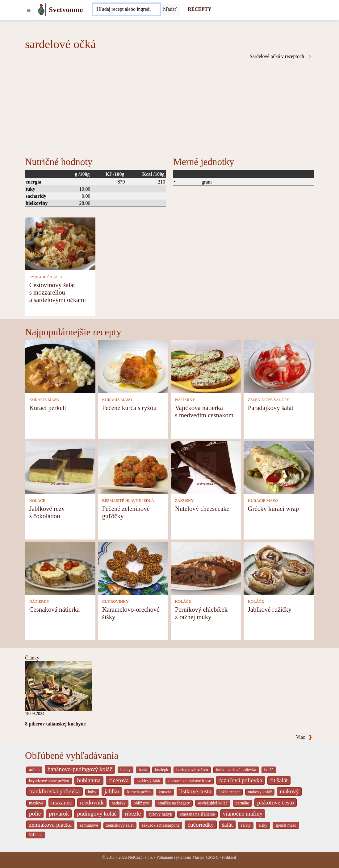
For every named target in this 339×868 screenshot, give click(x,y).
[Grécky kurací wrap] (279, 467)
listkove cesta (195, 791)
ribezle (133, 814)
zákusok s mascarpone (161, 825)
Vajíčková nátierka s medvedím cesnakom (204, 411)
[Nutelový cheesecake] (206, 467)
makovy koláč (260, 792)
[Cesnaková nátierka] (60, 568)
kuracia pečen (139, 792)
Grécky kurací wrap (273, 508)
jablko (112, 791)
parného (242, 803)
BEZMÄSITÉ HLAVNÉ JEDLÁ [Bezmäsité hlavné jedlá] (128, 501)
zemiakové (89, 825)
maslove (36, 803)
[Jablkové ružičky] (279, 568)
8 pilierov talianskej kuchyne (55, 724)
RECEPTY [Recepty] (199, 9)
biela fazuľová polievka (236, 770)
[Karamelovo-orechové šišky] (133, 568)
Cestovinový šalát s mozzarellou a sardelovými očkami (58, 292)
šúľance (36, 835)
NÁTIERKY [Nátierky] (185, 400)
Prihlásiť (229, 857)
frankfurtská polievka (54, 791)
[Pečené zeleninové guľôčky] (133, 467)
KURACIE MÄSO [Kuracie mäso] (44, 400)
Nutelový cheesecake (202, 508)
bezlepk (162, 770)
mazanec (62, 802)
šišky (263, 825)
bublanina (89, 780)
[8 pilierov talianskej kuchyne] (58, 685)
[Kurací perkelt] (60, 366)
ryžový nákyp (160, 814)
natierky (119, 803)
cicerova (119, 780)
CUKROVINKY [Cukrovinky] (115, 601)
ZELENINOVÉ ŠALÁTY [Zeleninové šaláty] (269, 400)
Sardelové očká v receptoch (281, 56)
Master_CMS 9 (205, 857)
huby (92, 792)
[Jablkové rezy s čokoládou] (60, 467)
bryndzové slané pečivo (49, 781)
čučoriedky (201, 825)
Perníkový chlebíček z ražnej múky (201, 613)
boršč (269, 770)
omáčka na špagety (174, 803)
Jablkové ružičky (270, 609)
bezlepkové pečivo (192, 770)
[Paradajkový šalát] (279, 366)
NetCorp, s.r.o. (140, 857)
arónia (34, 770)
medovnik (92, 802)
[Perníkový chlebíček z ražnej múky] (206, 568)
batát (143, 770)
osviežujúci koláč (213, 803)
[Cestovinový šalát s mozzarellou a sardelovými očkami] (60, 243)
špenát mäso (286, 825)
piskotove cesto (276, 802)
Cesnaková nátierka (54, 609)
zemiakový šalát (120, 825)
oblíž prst (142, 803)
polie (35, 814)
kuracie (165, 792)
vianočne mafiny (243, 814)
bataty (126, 770)
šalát (227, 825)
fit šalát (279, 780)
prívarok (59, 814)
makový (289, 791)
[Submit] (170, 9)
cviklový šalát (148, 781)
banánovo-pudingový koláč (80, 769)
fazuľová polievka (240, 780)
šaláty (246, 825)
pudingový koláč (97, 814)
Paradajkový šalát (271, 408)
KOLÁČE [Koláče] (37, 501)
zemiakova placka (50, 825)
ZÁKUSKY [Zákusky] (184, 501)
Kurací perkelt (48, 408)
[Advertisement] (169, 105)
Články (32, 658)
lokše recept (229, 792)
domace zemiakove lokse (190, 781)
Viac (304, 737)
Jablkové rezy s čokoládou (47, 512)
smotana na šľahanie (197, 814)
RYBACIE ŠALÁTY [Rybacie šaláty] (46, 277)
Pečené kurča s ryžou (129, 408)
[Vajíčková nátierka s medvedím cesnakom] (206, 366)
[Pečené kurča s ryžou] (133, 366)
